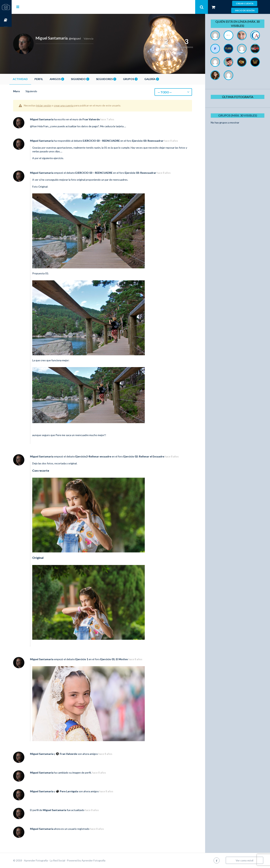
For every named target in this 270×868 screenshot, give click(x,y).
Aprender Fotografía (105, 860)
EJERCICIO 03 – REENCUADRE (113, 141)
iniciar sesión (55, 105)
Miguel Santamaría (53, 119)
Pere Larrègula (81, 791)
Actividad (32, 79)
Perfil (50, 79)
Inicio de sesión (245, 10)
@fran (45, 126)
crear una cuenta (75, 105)
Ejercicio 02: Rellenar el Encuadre (155, 456)
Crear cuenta (245, 3)
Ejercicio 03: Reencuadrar (159, 141)
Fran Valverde (103, 119)
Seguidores (118, 79)
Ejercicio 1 (93, 659)
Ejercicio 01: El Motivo (126, 659)
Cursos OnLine (6, 20)
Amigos (69, 79)
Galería (163, 79)
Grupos (142, 79)
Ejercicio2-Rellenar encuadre (105, 456)
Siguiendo (92, 79)
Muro (28, 91)
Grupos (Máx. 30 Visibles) (239, 129)
